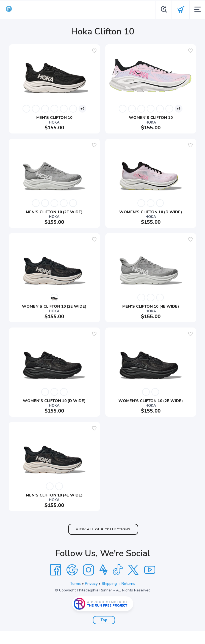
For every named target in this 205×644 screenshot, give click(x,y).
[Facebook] (56, 570)
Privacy (91, 584)
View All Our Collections (103, 529)
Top (104, 620)
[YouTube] (150, 570)
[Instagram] (88, 570)
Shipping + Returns (118, 584)
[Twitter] (133, 570)
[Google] (72, 570)
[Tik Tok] (118, 570)
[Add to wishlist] (94, 51)
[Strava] (103, 570)
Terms (75, 584)
